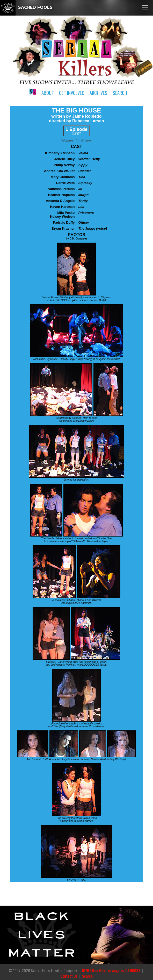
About (48, 93)
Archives (99, 93)
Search (120, 93)
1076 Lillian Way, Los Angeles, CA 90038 (111, 971)
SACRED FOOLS (26, 7)
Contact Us (69, 976)
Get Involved (72, 93)
